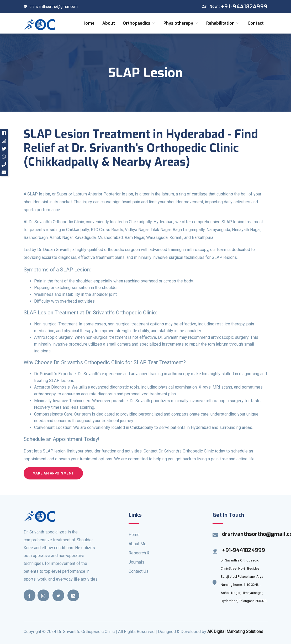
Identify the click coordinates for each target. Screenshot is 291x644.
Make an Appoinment (53, 473)
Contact (256, 23)
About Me (137, 544)
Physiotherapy (181, 23)
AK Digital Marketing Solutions (235, 632)
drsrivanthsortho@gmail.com (51, 7)
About (109, 23)
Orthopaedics (139, 23)
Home (88, 23)
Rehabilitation (223, 23)
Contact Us (139, 571)
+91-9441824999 (244, 550)
